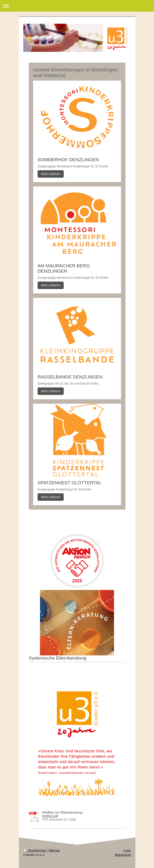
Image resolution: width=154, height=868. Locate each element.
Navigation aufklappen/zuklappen (77, 6)
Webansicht (123, 855)
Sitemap (54, 850)
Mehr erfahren (51, 174)
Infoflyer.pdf (50, 816)
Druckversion (35, 850)
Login (127, 850)
